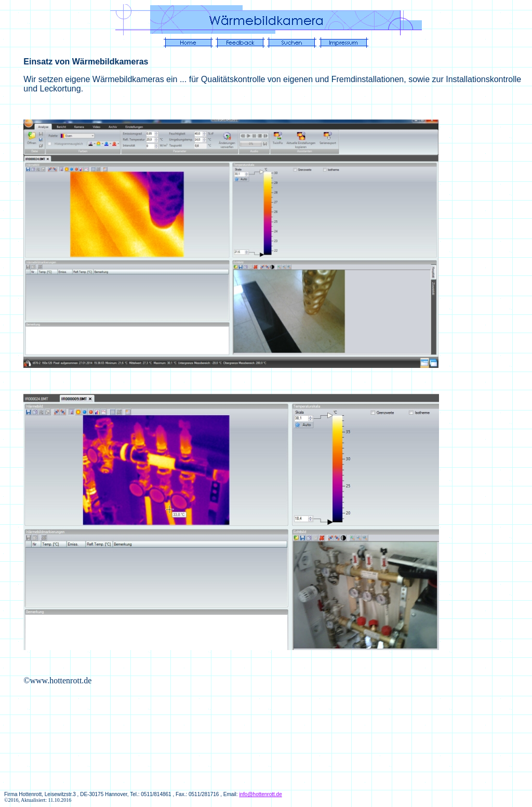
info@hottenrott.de (260, 794)
